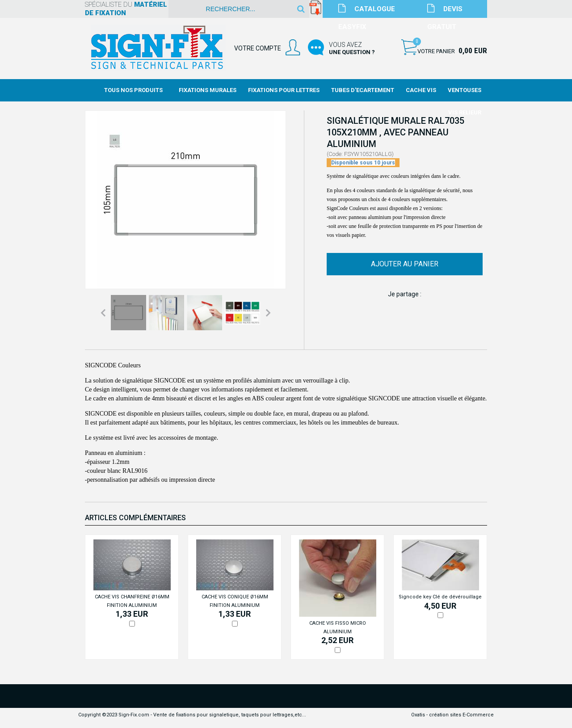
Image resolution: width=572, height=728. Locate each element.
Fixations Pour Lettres (284, 90)
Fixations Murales (208, 90)
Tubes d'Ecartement (363, 90)
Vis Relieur (465, 112)
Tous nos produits (133, 90)
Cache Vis (421, 90)
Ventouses (465, 90)
